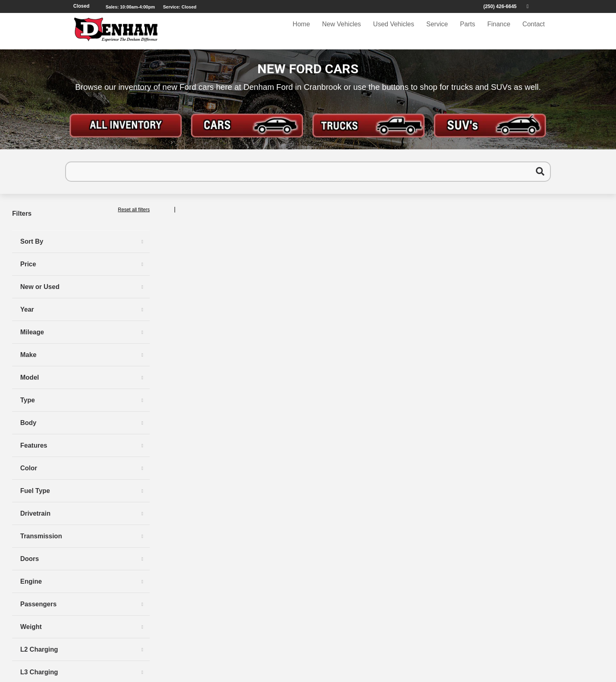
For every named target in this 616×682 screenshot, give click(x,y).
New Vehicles (342, 31)
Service (437, 31)
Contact (534, 31)
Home (301, 31)
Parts (468, 31)
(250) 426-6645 (500, 6)
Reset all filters (134, 210)
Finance (499, 31)
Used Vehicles (394, 31)
